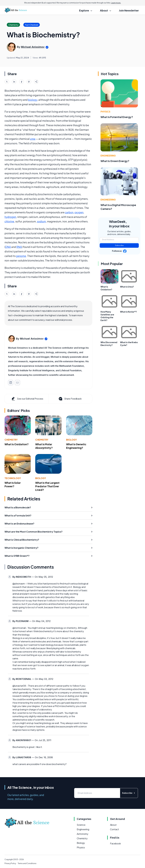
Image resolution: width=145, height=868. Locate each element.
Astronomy (82, 834)
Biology (71, 440)
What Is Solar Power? (13, 484)
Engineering (108, 156)
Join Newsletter (129, 10)
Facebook (115, 843)
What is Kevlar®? (128, 312)
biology (33, 100)
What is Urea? (127, 287)
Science (81, 825)
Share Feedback (70, 399)
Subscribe (119, 245)
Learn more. (116, 3)
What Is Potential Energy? (117, 117)
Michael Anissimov (33, 47)
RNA (19, 247)
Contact (114, 829)
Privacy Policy (10, 863)
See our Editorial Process (27, 399)
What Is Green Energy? (115, 161)
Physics (105, 112)
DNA (8, 247)
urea (33, 139)
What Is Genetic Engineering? (76, 446)
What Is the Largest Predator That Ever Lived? (47, 486)
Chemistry (11, 440)
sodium (41, 221)
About (113, 825)
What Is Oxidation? (17, 444)
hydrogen (10, 217)
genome (21, 256)
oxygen (79, 212)
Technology (13, 478)
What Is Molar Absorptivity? (44, 446)
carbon (69, 212)
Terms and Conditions (27, 863)
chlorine (9, 221)
